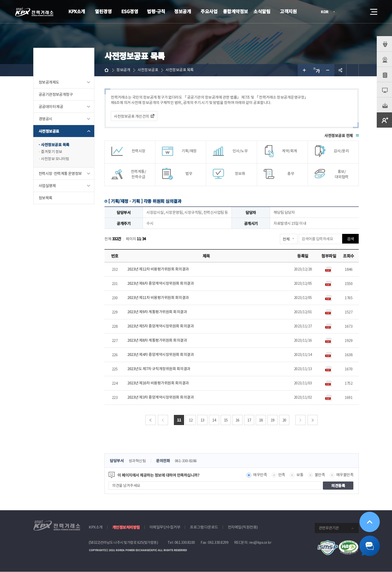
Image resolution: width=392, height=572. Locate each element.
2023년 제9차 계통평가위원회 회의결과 (157, 312)
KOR (326, 12)
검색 (359, 12)
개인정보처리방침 (126, 527)
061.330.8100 (185, 543)
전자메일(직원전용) (243, 527)
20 (284, 420)
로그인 (345, 12)
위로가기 (370, 522)
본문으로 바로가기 (0, 0)
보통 (300, 475)
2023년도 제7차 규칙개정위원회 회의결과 (159, 369)
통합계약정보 (236, 11)
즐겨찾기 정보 (52, 152)
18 (261, 420)
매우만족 (260, 475)
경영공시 (46, 119)
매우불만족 (345, 475)
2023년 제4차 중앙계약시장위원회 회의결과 (161, 355)
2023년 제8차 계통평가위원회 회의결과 (157, 341)
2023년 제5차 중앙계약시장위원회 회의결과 (161, 326)
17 (249, 420)
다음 (300, 420)
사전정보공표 (49, 131)
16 (238, 420)
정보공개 (183, 11)
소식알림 (262, 11)
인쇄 (353, 70)
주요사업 (209, 11)
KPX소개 (77, 11)
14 (214, 420)
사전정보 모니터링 (55, 159)
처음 (150, 420)
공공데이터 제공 (51, 107)
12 (191, 420)
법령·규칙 (156, 11)
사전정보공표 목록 (55, 145)
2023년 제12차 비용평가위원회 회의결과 (158, 269)
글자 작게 (328, 70)
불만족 (320, 475)
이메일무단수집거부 (165, 527)
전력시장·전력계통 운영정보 (60, 174)
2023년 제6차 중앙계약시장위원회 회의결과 (161, 284)
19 (273, 420)
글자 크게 (304, 70)
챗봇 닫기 (370, 546)
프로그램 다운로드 (204, 527)
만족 (282, 475)
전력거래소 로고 (34, 12)
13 (202, 420)
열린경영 (103, 11)
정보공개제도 (49, 82)
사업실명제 (47, 186)
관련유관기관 (329, 528)
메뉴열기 (373, 10)
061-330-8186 (186, 461)
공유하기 (340, 70)
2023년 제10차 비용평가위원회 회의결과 (158, 383)
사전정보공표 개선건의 (131, 116)
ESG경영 (130, 11)
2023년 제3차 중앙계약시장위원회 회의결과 (161, 397)
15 (226, 420)
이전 (163, 420)
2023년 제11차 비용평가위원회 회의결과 (158, 298)
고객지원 (288, 11)
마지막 (313, 420)
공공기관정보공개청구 (56, 94)
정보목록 (46, 198)
